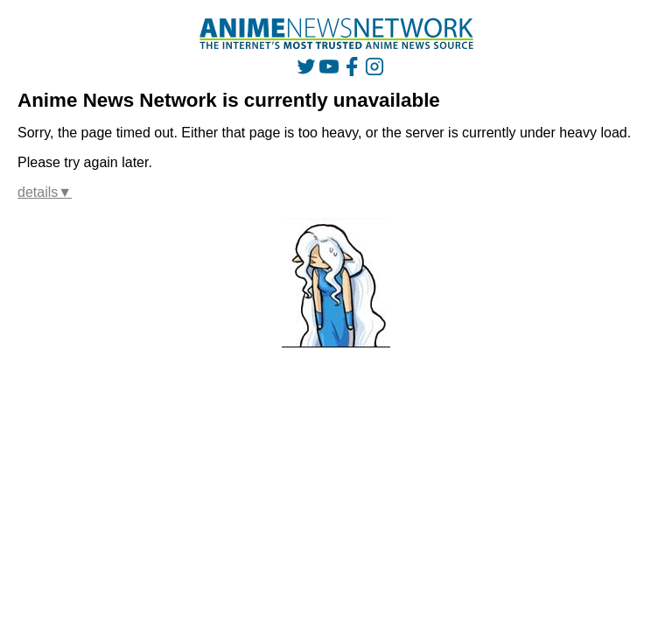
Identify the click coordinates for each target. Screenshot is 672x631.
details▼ (45, 192)
